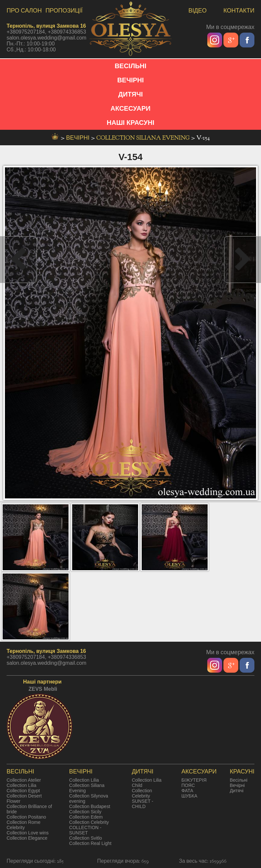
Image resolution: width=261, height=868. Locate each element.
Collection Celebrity (89, 822)
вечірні (79, 138)
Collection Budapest (90, 806)
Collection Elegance (27, 838)
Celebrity (16, 827)
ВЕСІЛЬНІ (130, 66)
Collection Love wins (28, 833)
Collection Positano (26, 817)
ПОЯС (188, 785)
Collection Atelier (24, 780)
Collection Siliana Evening (144, 138)
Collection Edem (86, 817)
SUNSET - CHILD (143, 804)
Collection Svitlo (86, 838)
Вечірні (237, 785)
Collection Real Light (90, 843)
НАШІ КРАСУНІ (130, 123)
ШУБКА (189, 796)
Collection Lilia (21, 785)
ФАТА (187, 791)
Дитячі (237, 791)
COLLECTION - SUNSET (85, 830)
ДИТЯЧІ (131, 94)
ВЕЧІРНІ (131, 80)
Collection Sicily (85, 812)
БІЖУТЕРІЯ (194, 780)
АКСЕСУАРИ (130, 108)
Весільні (239, 780)
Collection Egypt (23, 791)
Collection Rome (24, 822)
